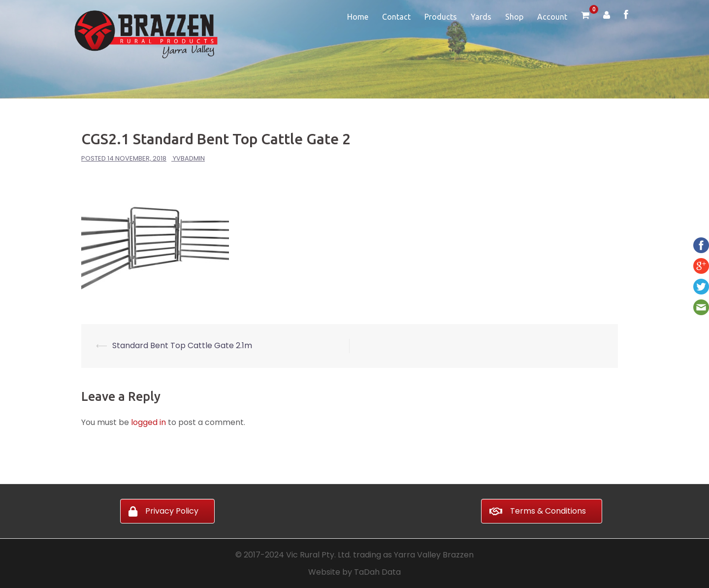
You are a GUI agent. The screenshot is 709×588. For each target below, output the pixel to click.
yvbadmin (189, 158)
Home (358, 17)
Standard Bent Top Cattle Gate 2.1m (182, 345)
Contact (396, 17)
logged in (148, 422)
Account (552, 17)
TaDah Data (377, 572)
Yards (481, 17)
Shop (514, 17)
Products (441, 17)
